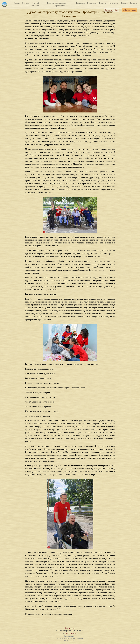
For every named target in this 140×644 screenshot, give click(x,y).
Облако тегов (70, 628)
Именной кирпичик (36, 4)
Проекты (102, 3)
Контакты (134, 3)
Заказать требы (111, 10)
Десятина (50, 3)
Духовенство (91, 3)
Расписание (81, 3)
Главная (17, 3)
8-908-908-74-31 (72, 633)
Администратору (70, 636)
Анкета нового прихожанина (61, 4)
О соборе (25, 3)
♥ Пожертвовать (129, 10)
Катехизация (114, 3)
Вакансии (125, 3)
